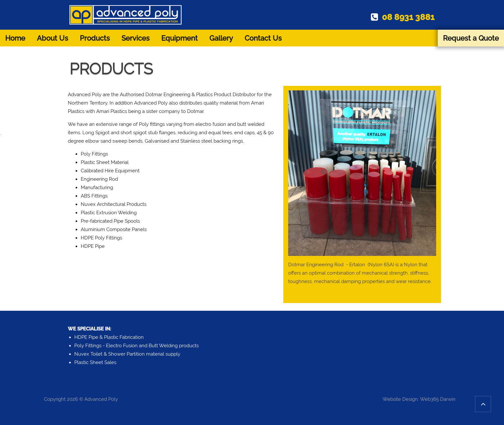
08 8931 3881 (403, 17)
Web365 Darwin (438, 399)
